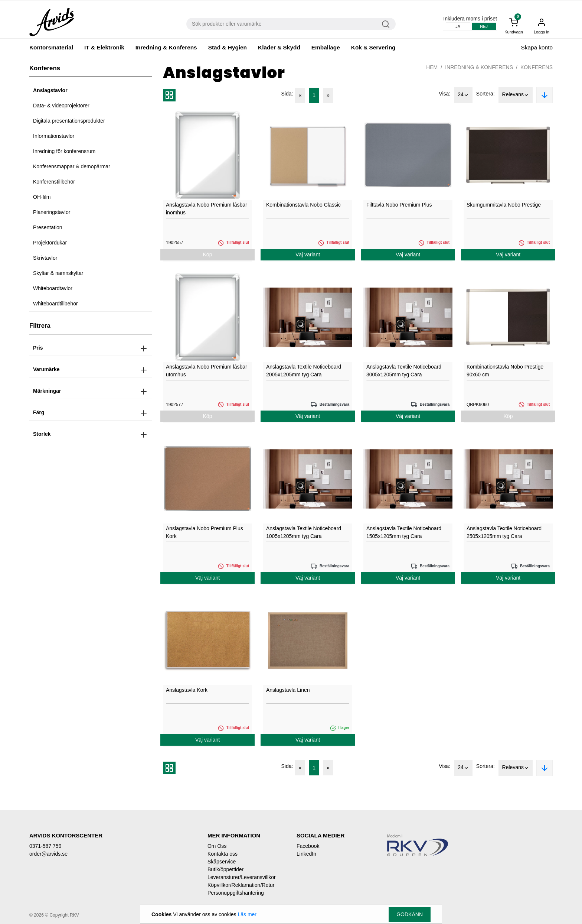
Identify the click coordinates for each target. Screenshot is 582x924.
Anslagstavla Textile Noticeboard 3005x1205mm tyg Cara (404, 371)
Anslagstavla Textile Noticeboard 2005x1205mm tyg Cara (304, 371)
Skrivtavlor (45, 258)
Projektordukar (50, 243)
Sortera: (485, 94)
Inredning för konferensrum (64, 151)
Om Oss (217, 846)
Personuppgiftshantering (236, 893)
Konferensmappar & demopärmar (72, 166)
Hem (432, 67)
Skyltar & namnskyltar (58, 273)
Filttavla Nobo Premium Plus (399, 205)
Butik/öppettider (225, 869)
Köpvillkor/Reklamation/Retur (241, 885)
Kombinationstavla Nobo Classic (303, 205)
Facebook (308, 846)
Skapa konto (537, 47)
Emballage (326, 47)
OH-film (42, 197)
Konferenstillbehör (54, 182)
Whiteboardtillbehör (55, 304)
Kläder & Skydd (279, 47)
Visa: (444, 94)
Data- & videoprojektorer (61, 106)
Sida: (287, 94)
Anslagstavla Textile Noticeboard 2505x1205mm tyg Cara (504, 532)
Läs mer (247, 914)
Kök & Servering (373, 47)
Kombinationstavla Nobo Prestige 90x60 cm (505, 371)
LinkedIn (306, 854)
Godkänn (410, 914)
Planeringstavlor (52, 212)
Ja (458, 26)
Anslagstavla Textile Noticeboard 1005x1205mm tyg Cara (304, 532)
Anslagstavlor (50, 90)
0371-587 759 (45, 846)
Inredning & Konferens (166, 47)
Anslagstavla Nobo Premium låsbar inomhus (207, 209)
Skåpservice (222, 862)
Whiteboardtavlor (53, 288)
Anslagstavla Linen (288, 690)
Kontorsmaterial (51, 47)
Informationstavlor (54, 136)
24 (463, 95)
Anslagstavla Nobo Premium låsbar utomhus (207, 371)
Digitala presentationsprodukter (69, 121)
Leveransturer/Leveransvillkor (242, 877)
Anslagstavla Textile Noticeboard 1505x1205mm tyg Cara (404, 532)
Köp (208, 254)
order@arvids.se (48, 854)
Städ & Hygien (228, 47)
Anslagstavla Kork (187, 690)
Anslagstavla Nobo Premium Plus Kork (205, 532)
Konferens (537, 67)
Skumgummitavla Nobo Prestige (504, 205)
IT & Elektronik (104, 47)
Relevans (516, 95)
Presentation (48, 227)
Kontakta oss (223, 854)
